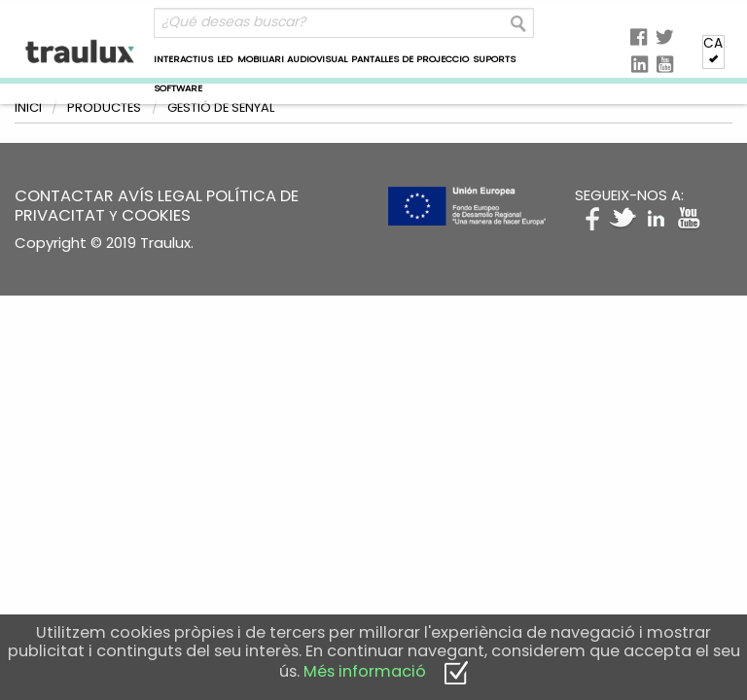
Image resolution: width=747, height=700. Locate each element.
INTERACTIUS (183, 59)
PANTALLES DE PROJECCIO (410, 59)
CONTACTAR (64, 196)
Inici (28, 107)
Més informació (365, 671)
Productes (104, 107)
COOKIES (156, 215)
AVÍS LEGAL (160, 196)
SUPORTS (494, 59)
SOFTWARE (178, 88)
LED (225, 59)
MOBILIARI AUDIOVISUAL (292, 59)
